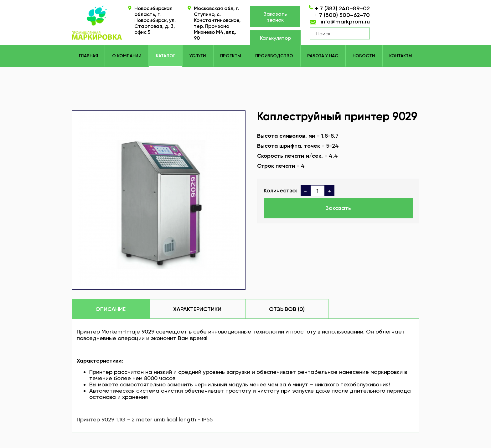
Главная (88, 56)
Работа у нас (323, 56)
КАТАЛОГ (166, 56)
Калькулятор (275, 38)
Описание (111, 309)
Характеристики (197, 309)
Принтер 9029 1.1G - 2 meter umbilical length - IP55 (145, 419)
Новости (364, 56)
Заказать (338, 208)
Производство (274, 56)
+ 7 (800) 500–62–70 (342, 15)
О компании (127, 56)
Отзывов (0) (287, 309)
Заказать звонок (275, 17)
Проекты (230, 56)
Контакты (401, 56)
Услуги (198, 56)
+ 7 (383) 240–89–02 (342, 8)
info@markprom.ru (345, 22)
